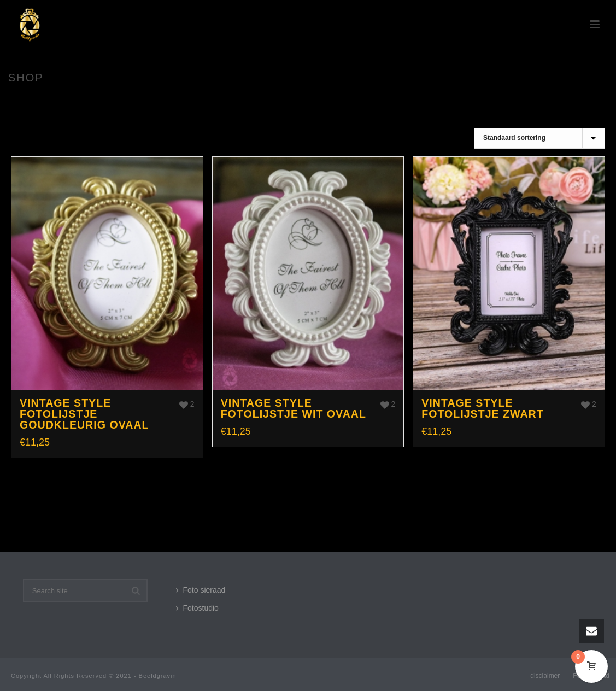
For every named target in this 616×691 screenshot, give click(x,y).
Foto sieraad (201, 590)
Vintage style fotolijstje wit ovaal (294, 408)
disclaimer (545, 676)
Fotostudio (197, 608)
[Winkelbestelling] (539, 138)
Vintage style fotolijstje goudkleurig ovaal (84, 414)
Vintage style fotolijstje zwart (482, 408)
